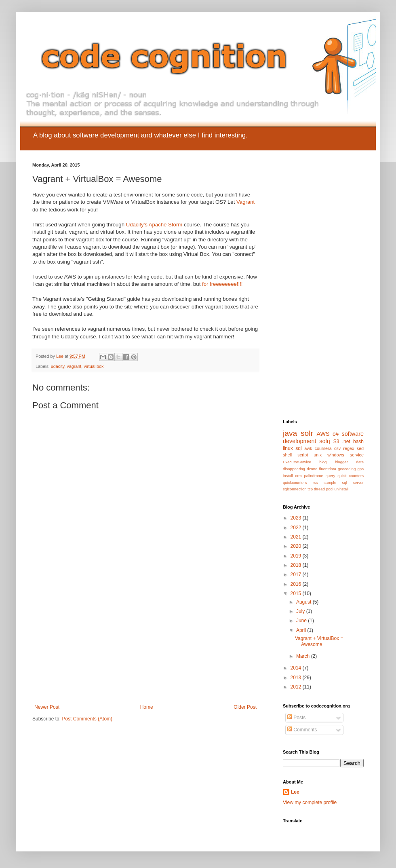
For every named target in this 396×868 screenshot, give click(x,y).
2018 (297, 565)
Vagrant (245, 202)
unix (318, 455)
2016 (297, 584)
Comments (302, 730)
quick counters (351, 476)
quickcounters (295, 483)
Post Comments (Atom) (87, 719)
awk (308, 448)
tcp (310, 489)
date (360, 462)
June (302, 621)
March (304, 656)
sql (298, 448)
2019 (297, 556)
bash (358, 441)
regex (349, 448)
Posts (296, 718)
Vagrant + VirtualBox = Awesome (319, 641)
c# (336, 434)
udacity (58, 366)
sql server (353, 483)
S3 (336, 441)
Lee (295, 792)
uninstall (342, 489)
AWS (323, 434)
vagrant (74, 366)
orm (298, 476)
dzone (312, 469)
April (302, 630)
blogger (341, 462)
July (301, 611)
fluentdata (328, 469)
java (290, 433)
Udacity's (137, 225)
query (331, 476)
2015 (297, 593)
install (288, 476)
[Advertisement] (145, 644)
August (304, 602)
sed (360, 448)
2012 (297, 687)
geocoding (347, 469)
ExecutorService (297, 462)
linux (288, 448)
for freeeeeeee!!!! (222, 284)
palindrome (313, 476)
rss (315, 483)
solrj (324, 441)
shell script (295, 455)
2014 (297, 668)
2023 (297, 518)
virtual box (94, 366)
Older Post (245, 707)
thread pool (324, 489)
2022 (297, 528)
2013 (297, 678)
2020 (297, 546)
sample (330, 483)
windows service (345, 455)
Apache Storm (166, 225)
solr (307, 433)
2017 (297, 574)
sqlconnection (295, 489)
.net (346, 441)
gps (361, 469)
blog (323, 462)
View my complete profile (310, 803)
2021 (297, 537)
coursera (323, 448)
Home (147, 707)
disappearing (294, 469)
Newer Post (47, 707)
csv (337, 448)
